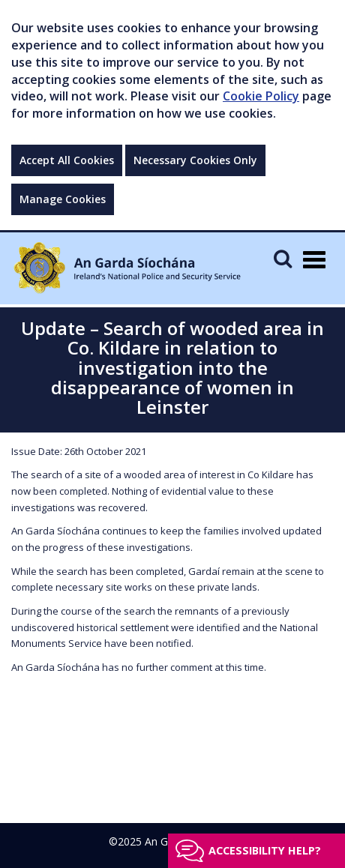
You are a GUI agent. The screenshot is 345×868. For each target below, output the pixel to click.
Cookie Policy (261, 96)
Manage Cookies (63, 199)
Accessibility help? (265, 850)
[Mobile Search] (283, 258)
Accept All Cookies (67, 160)
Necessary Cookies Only (195, 160)
